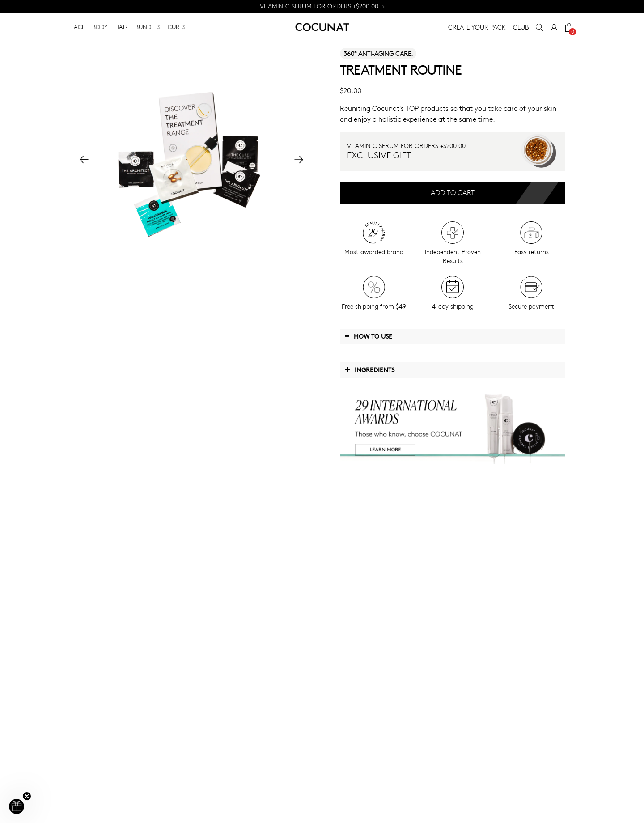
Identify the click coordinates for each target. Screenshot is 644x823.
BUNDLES (148, 27)
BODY (100, 27)
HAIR (121, 27)
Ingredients (369, 369)
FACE (78, 27)
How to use (368, 336)
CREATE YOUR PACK (477, 27)
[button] (17, 806)
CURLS (177, 27)
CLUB (521, 27)
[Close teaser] (27, 796)
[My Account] (554, 27)
